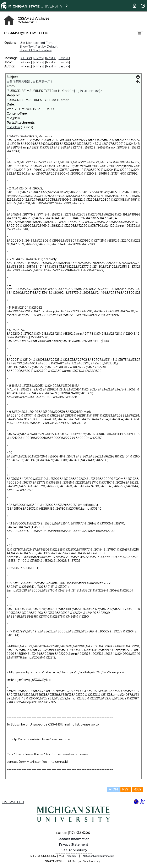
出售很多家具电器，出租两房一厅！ (30, 81)
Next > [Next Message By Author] (51, 66)
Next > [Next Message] (51, 58)
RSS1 (126, 789)
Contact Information (73, 839)
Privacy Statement (74, 845)
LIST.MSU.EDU (13, 802)
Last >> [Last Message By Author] (64, 66)
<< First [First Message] (26, 58)
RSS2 (137, 789)
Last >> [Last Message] (64, 58)
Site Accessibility (74, 850)
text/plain (13, 127)
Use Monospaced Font (36, 43)
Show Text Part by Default (39, 47)
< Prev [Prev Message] (39, 58)
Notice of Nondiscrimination (98, 856)
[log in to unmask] (87, 91)
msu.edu (71, 856)
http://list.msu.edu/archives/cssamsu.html (41, 739)
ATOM (113, 789)
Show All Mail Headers (36, 50)
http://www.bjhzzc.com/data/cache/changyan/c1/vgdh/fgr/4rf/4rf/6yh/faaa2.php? (67, 672)
